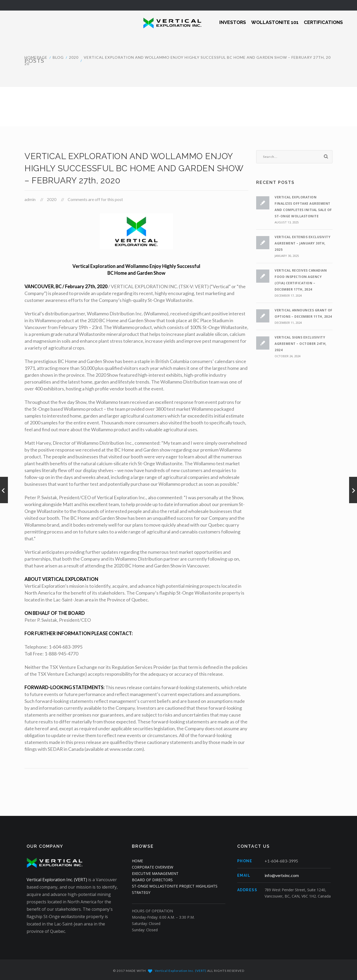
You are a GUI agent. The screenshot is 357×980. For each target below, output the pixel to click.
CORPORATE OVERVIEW (153, 867)
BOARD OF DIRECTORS (152, 880)
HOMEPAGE (36, 57)
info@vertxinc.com (282, 875)
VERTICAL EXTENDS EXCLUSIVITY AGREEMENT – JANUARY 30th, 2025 (303, 243)
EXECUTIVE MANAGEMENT (155, 873)
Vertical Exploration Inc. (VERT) (57, 880)
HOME (137, 861)
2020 (74, 57)
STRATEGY (141, 892)
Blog (58, 57)
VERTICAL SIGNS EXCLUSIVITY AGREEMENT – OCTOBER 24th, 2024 (301, 344)
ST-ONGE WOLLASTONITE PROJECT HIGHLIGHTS (175, 886)
